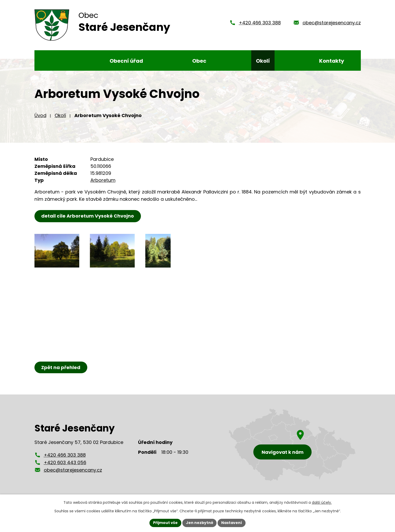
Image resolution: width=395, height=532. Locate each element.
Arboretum (103, 183)
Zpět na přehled (61, 370)
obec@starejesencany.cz (332, 24)
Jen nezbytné (200, 523)
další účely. (322, 502)
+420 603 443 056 (65, 465)
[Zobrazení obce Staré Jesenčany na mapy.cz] (292, 447)
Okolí (60, 118)
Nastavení (232, 523)
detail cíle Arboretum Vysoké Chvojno (88, 218)
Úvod (40, 118)
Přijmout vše (165, 523)
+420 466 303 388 (260, 24)
